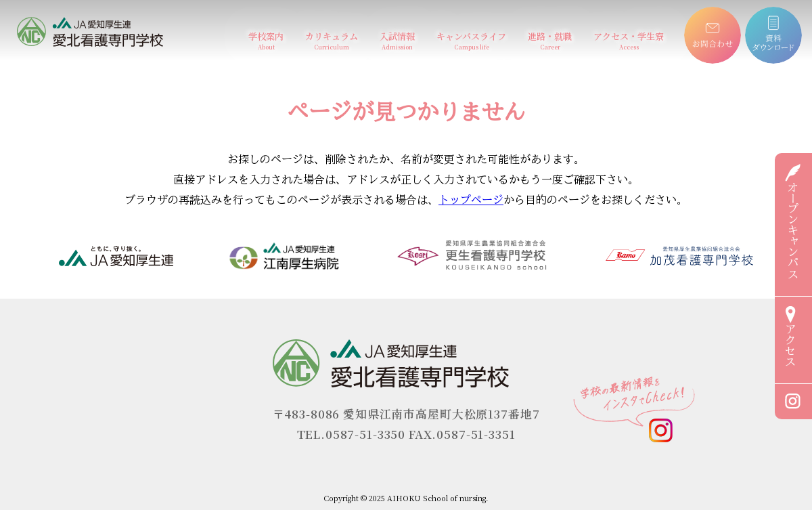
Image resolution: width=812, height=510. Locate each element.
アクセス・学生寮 (629, 40)
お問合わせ (706, 13)
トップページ (471, 200)
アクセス (790, 336)
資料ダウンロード (773, 13)
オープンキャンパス (793, 221)
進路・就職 (550, 40)
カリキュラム (332, 40)
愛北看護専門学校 (60, 22)
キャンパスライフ (471, 40)
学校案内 (266, 40)
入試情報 (397, 40)
